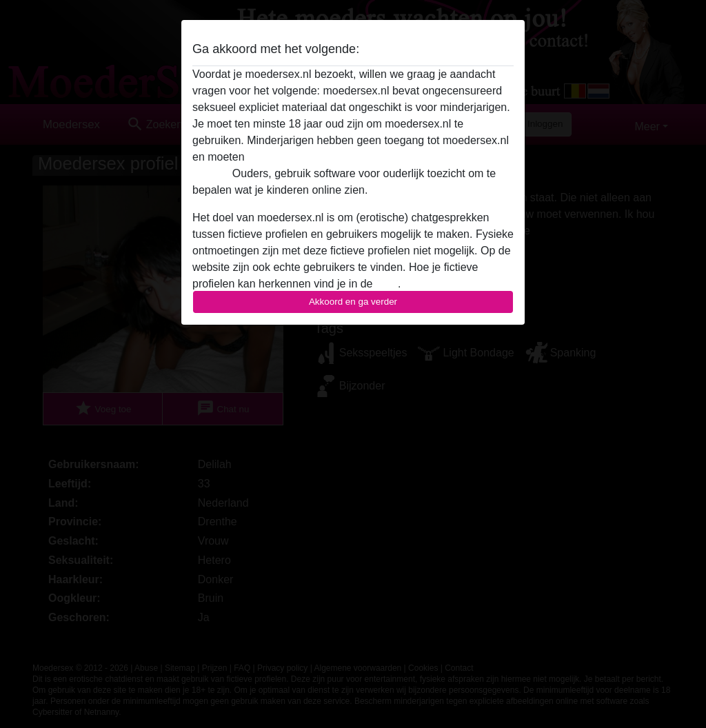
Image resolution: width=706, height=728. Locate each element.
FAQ (387, 284)
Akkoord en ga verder (353, 302)
